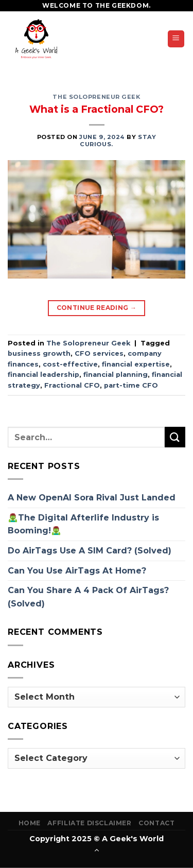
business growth (39, 353)
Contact (156, 823)
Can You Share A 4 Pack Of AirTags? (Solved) (88, 597)
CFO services (99, 353)
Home (30, 823)
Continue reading (97, 308)
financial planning (116, 375)
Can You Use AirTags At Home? (77, 571)
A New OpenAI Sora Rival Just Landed (92, 498)
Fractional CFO (72, 385)
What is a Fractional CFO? (97, 109)
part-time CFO (131, 385)
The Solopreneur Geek (96, 97)
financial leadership (43, 375)
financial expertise (136, 364)
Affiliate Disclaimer (89, 823)
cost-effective (70, 364)
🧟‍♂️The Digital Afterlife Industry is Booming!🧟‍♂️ (83, 524)
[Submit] (175, 437)
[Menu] (176, 39)
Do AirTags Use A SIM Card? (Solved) (90, 551)
